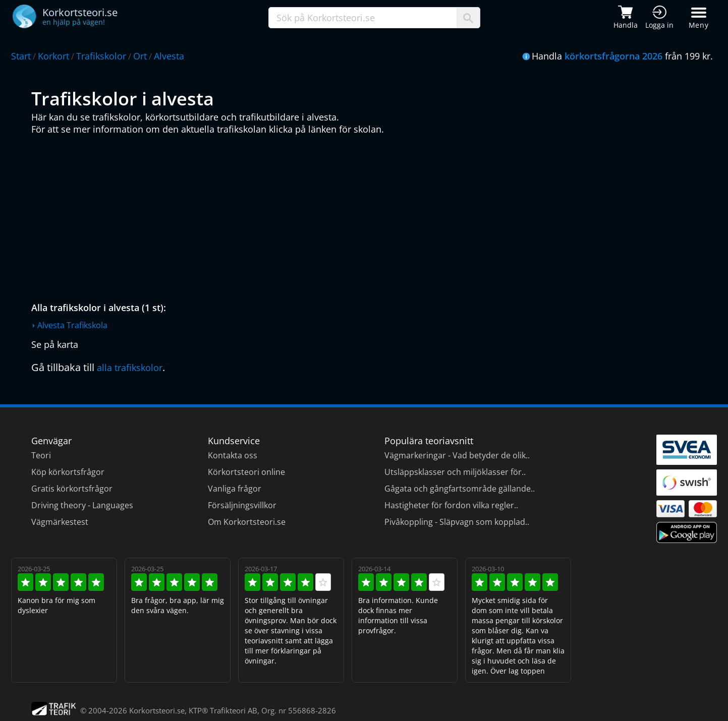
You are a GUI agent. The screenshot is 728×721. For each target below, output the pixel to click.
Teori (41, 455)
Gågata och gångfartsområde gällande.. (460, 489)
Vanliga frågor (235, 489)
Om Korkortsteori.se (247, 522)
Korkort (53, 56)
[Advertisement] (334, 216)
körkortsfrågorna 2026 (613, 56)
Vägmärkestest (60, 522)
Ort (140, 56)
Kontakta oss (233, 455)
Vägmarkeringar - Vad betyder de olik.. (457, 455)
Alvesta (169, 56)
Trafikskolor (101, 56)
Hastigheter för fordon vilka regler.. (451, 505)
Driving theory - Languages (82, 505)
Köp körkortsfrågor (68, 472)
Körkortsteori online (246, 472)
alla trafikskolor (130, 368)
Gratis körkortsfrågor (72, 489)
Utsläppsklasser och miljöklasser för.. (455, 472)
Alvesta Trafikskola (72, 325)
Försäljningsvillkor (242, 505)
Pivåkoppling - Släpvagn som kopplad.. (457, 522)
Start (21, 56)
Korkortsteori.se (157, 710)
